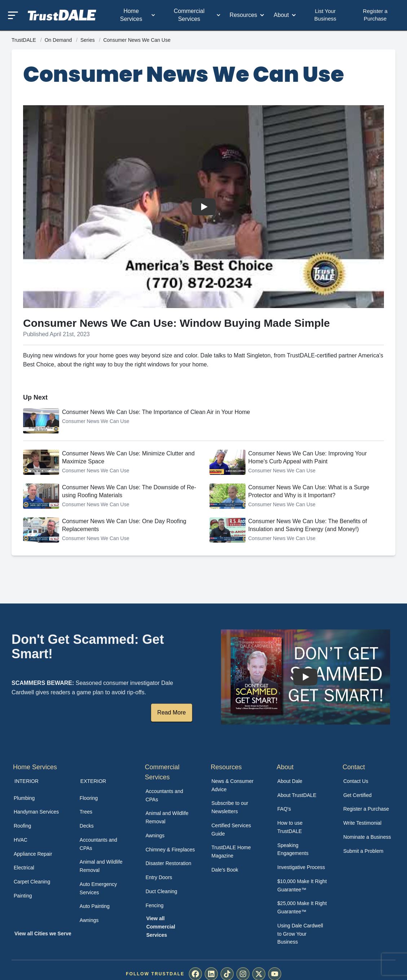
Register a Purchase (375, 15)
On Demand (59, 40)
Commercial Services (198, 15)
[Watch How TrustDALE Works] (305, 677)
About (286, 15)
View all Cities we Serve (43, 934)
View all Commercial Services (161, 927)
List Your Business (325, 15)
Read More (171, 712)
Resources (248, 15)
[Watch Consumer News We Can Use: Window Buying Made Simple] (204, 207)
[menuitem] (39, 798)
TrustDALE (25, 40)
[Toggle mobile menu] (13, 15)
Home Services (138, 15)
